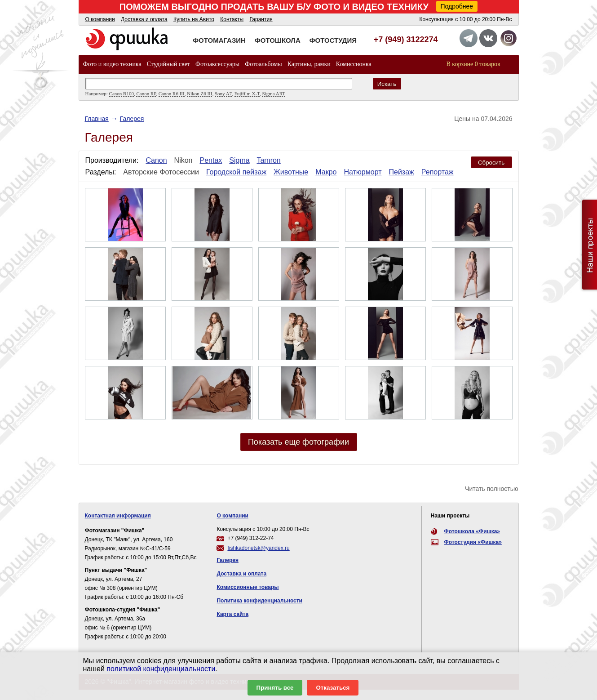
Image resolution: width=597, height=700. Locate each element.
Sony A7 (223, 94)
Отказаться (333, 688)
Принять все (275, 688)
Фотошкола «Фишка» (472, 531)
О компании (100, 19)
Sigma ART (274, 94)
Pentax (211, 160)
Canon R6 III (172, 94)
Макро (326, 172)
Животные (291, 172)
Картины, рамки (309, 64)
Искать (387, 84)
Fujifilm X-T (247, 94)
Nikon (184, 160)
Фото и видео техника (112, 64)
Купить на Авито (194, 19)
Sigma (239, 160)
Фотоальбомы (263, 64)
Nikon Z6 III (199, 94)
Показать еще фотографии (298, 442)
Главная (97, 119)
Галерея (132, 119)
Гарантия (261, 19)
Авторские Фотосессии (161, 172)
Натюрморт (363, 172)
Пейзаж (402, 172)
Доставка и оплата (144, 19)
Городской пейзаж (236, 172)
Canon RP (146, 94)
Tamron (268, 160)
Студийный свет (168, 64)
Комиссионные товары (248, 587)
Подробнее (457, 6)
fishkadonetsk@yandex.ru (258, 548)
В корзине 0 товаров (473, 64)
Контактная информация (118, 516)
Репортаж (438, 172)
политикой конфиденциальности (161, 669)
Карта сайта (232, 614)
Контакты (232, 19)
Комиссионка (354, 64)
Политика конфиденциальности (259, 601)
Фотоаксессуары (217, 64)
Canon (156, 160)
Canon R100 (122, 94)
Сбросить (491, 163)
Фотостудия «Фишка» (473, 542)
